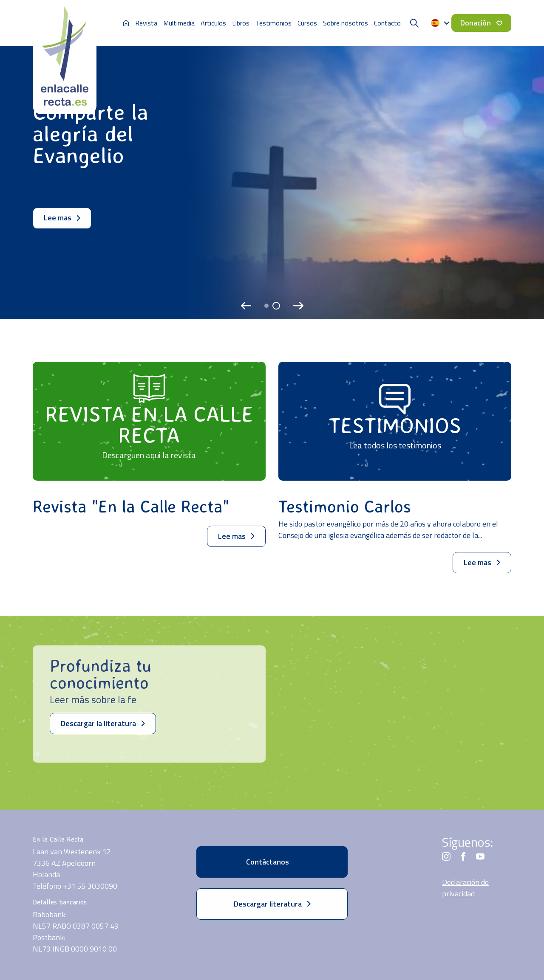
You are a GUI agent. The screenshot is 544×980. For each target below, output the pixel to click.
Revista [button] (146, 23)
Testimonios (273, 23)
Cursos (307, 23)
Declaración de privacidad (465, 888)
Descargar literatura (272, 904)
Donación (481, 23)
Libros (241, 23)
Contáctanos (272, 862)
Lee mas (62, 218)
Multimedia (179, 23)
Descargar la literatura (103, 723)
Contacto (387, 23)
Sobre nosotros (346, 23)
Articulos (213, 23)
